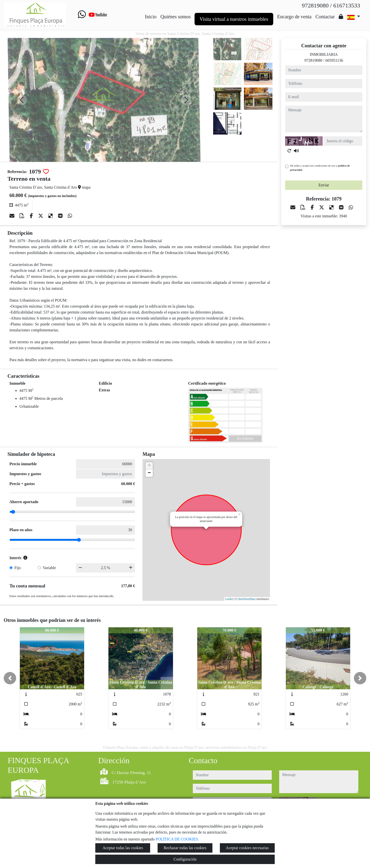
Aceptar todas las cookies (123, 848)
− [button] (149, 473)
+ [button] (149, 466)
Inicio (151, 17)
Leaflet (229, 599)
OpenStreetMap (246, 599)
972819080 (313, 60)
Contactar (325, 17)
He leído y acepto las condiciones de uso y (320, 168)
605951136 (334, 60)
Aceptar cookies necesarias (247, 848)
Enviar (324, 185)
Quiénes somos (175, 17)
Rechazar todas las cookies (185, 848)
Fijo (18, 568)
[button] (10, 678)
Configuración (185, 859)
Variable (49, 568)
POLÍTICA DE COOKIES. (177, 839)
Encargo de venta (294, 17)
